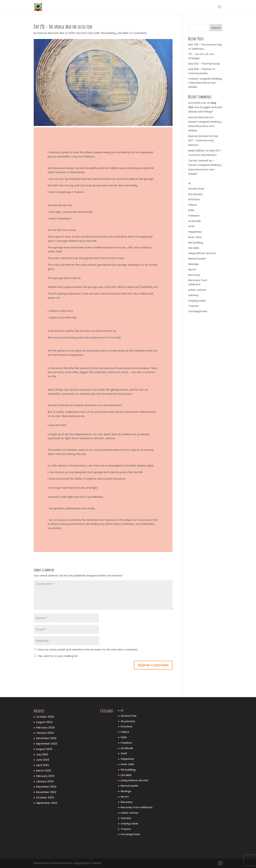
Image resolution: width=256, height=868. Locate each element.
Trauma (193, 306)
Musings (193, 264)
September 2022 (47, 803)
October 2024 (45, 717)
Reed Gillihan (197, 151)
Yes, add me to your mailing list (56, 656)
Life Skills (123, 33)
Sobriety (193, 295)
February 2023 (45, 776)
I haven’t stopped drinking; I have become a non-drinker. (205, 83)
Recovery (194, 275)
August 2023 (44, 749)
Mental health (197, 259)
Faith (97, 33)
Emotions (194, 199)
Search (216, 28)
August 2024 (44, 722)
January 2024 (45, 733)
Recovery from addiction (137, 807)
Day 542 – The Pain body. (204, 64)
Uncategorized (198, 311)
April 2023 (43, 765)
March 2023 (44, 771)
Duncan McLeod (48, 33)
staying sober (197, 301)
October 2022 (45, 798)
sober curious (197, 290)
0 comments (139, 33)
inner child (195, 237)
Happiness (195, 232)
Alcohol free (85, 33)
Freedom (194, 216)
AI (189, 183)
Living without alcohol (202, 253)
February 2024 (45, 728)
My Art (192, 270)
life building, (109, 33)
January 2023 (45, 781)
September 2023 (47, 744)
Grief (191, 226)
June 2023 (43, 760)
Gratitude (194, 221)
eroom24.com (197, 103)
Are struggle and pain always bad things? (205, 107)
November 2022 (46, 792)
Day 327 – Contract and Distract (203, 140)
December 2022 (46, 787)
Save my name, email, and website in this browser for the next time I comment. (88, 650)
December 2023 (46, 738)
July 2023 (42, 754)
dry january (195, 194)
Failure (192, 205)
